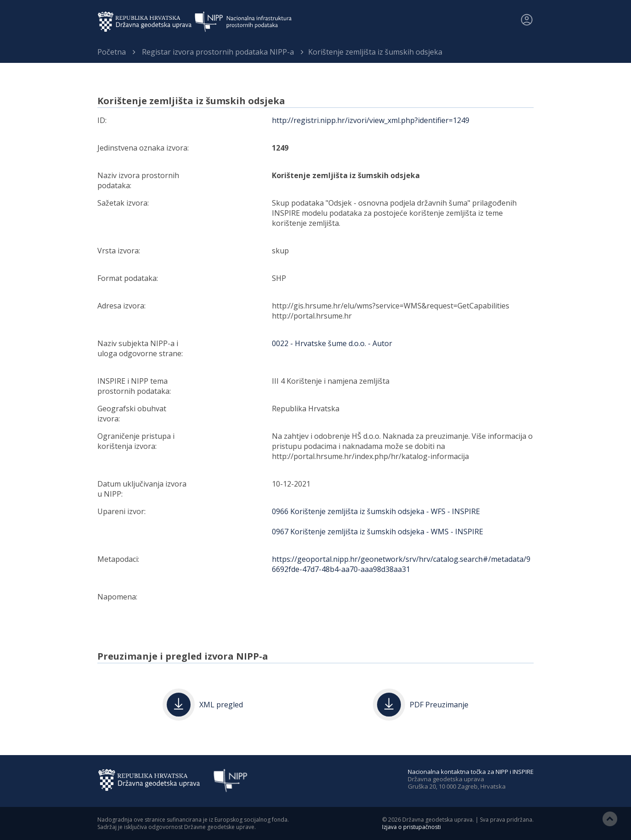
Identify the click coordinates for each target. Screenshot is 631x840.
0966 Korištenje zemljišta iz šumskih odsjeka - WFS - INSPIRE (376, 511)
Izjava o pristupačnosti (411, 827)
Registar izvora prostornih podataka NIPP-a (218, 52)
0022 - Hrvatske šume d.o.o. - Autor (332, 343)
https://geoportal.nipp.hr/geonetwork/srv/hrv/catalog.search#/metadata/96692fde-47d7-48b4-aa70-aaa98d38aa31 (401, 564)
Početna (112, 52)
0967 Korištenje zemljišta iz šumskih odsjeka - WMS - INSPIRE (377, 532)
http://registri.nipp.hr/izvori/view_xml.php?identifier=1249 (371, 120)
